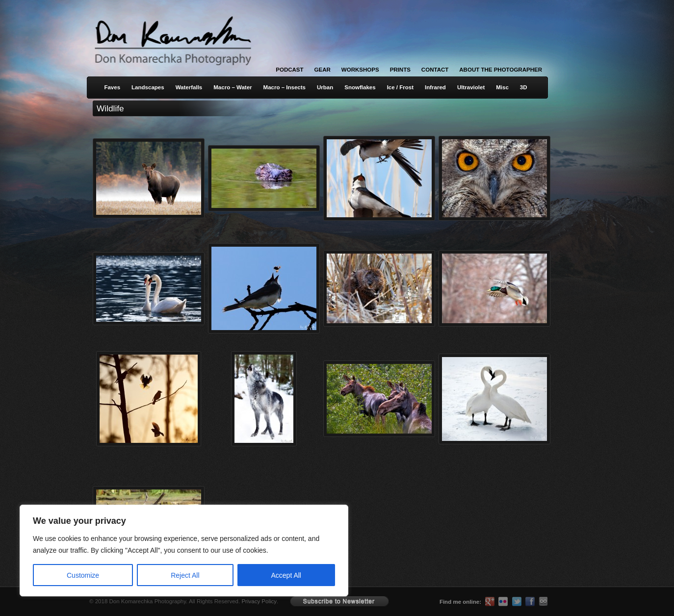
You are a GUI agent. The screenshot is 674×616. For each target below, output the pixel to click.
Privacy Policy (259, 601)
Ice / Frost (400, 87)
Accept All (286, 575)
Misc (502, 87)
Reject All (185, 575)
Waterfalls (189, 87)
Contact (435, 70)
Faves (112, 87)
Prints (400, 70)
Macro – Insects (285, 87)
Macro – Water (233, 87)
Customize (83, 575)
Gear (323, 70)
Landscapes (148, 87)
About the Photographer (501, 70)
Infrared (435, 87)
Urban (325, 87)
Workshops (360, 70)
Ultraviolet (471, 87)
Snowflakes (360, 87)
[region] (128, 551)
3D (524, 87)
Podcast (289, 70)
